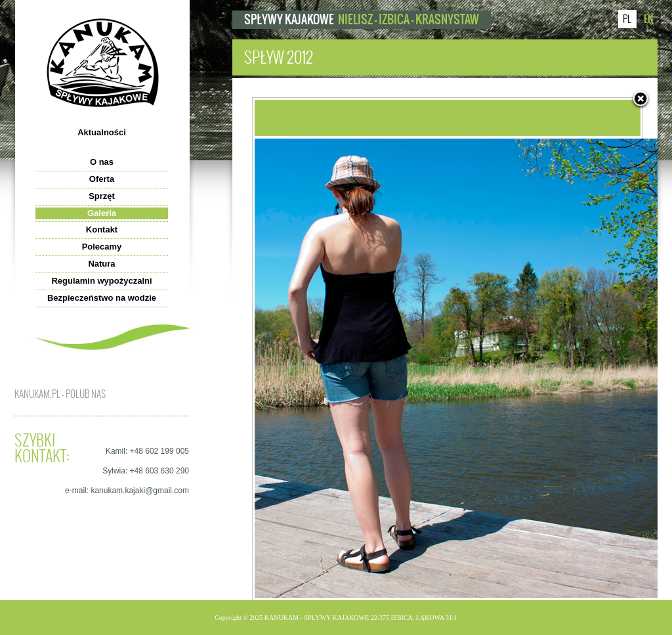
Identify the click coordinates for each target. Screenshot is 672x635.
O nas (102, 162)
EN (648, 19)
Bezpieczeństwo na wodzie (102, 298)
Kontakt (102, 230)
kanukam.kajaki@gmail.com (140, 491)
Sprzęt (102, 196)
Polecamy (102, 247)
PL (627, 19)
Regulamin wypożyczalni (101, 281)
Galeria (102, 213)
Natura (101, 264)
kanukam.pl (103, 63)
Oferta (102, 179)
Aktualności (102, 132)
